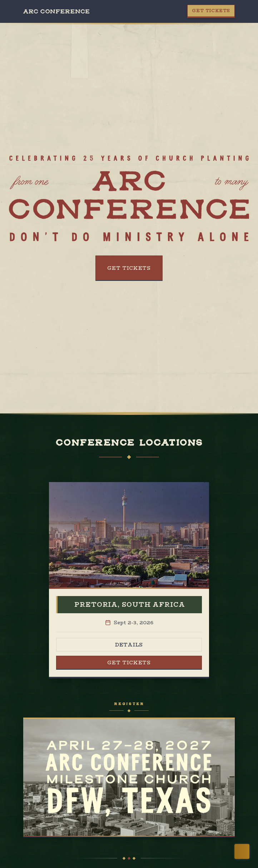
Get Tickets (211, 11)
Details (129, 645)
